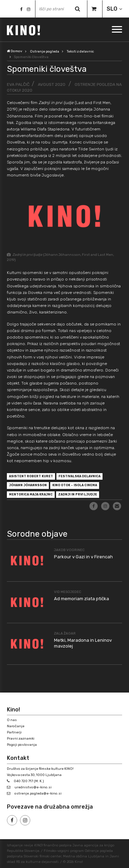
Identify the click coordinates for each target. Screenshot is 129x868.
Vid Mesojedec (68, 592)
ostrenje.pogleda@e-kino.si (38, 793)
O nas (12, 720)
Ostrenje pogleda (45, 52)
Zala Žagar (65, 633)
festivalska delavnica (79, 476)
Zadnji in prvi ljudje (78, 494)
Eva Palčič (18, 84)
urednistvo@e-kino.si (33, 787)
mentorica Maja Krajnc (31, 494)
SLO (112, 9)
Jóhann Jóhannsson (28, 485)
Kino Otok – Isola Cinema (75, 485)
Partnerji (14, 732)
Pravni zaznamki (21, 739)
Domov (15, 51)
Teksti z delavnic (80, 52)
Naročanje (16, 726)
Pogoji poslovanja (22, 745)
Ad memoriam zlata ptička (82, 599)
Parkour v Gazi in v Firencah (83, 557)
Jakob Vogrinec (69, 550)
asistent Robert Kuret (31, 476)
